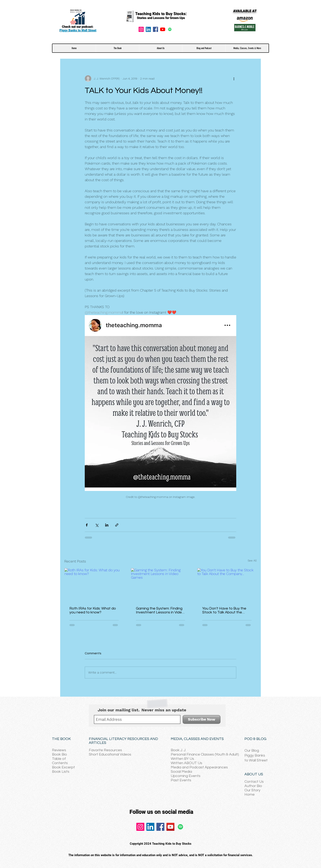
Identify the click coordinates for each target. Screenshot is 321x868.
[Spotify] (170, 29)
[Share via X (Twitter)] (97, 525)
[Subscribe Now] (202, 719)
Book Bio (59, 754)
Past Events (181, 780)
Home (250, 794)
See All (252, 560)
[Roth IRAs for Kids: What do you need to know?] (94, 585)
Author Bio (253, 786)
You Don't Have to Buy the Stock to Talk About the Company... (224, 610)
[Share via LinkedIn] (107, 525)
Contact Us (254, 782)
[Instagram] (141, 29)
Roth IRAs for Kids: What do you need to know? (93, 610)
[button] (117, 48)
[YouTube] (163, 29)
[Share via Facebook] (87, 525)
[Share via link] (117, 525)
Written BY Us (182, 759)
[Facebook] (155, 29)
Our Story (252, 790)
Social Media (181, 772)
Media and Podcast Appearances (199, 767)
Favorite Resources (105, 750)
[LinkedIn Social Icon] (148, 29)
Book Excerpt (63, 767)
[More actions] (234, 79)
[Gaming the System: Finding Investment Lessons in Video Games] (161, 585)
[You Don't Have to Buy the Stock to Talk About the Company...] (227, 585)
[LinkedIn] (150, 827)
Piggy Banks (255, 755)
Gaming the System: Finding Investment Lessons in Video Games (160, 610)
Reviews (59, 750)
